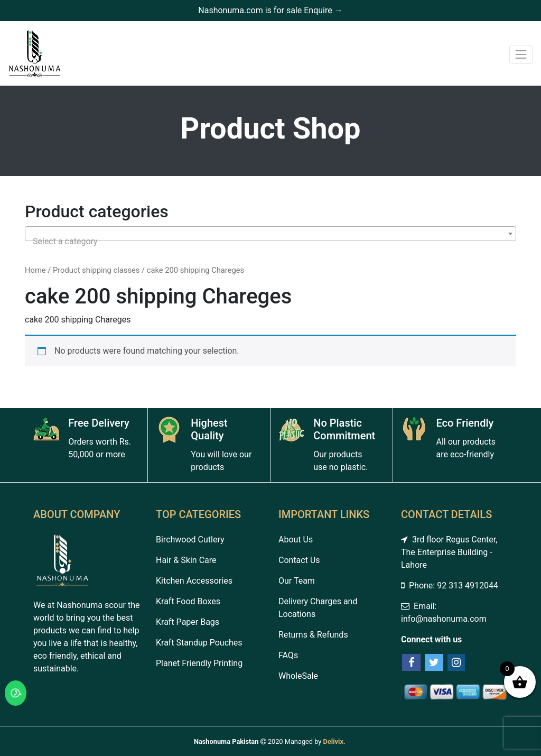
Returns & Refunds (313, 635)
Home (35, 270)
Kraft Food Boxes (188, 601)
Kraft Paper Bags (188, 622)
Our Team (297, 581)
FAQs (288, 655)
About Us (296, 540)
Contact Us (299, 560)
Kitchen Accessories (194, 581)
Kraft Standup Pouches (199, 643)
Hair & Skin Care (186, 560)
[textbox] (270, 242)
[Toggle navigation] (521, 54)
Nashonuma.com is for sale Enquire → (270, 10)
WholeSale (298, 676)
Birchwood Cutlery (190, 540)
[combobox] (270, 234)
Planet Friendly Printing (199, 663)
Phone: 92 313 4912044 (450, 586)
